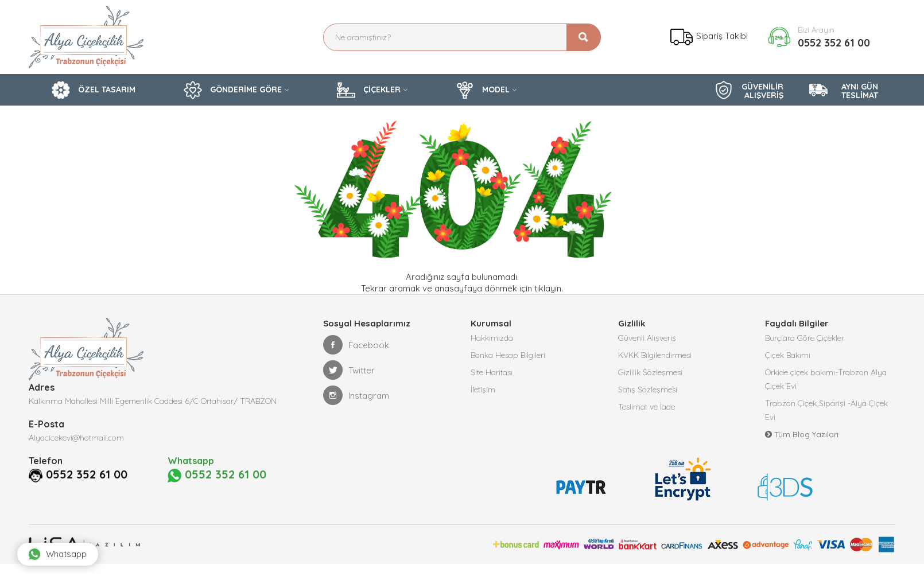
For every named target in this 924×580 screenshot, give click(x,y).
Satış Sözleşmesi (648, 390)
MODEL (483, 90)
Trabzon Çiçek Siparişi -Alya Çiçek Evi (826, 410)
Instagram (356, 395)
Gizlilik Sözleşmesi (650, 372)
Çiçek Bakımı (788, 355)
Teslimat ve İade (647, 407)
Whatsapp (57, 554)
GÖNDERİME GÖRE (233, 90)
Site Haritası (492, 372)
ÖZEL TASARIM (94, 90)
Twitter (349, 370)
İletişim (483, 390)
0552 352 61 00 (834, 43)
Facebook (356, 345)
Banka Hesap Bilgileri (508, 355)
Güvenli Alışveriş (647, 338)
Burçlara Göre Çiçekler (805, 338)
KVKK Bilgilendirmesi (655, 355)
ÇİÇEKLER (369, 90)
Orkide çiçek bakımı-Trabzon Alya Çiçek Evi (826, 379)
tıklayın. (549, 288)
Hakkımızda (492, 338)
